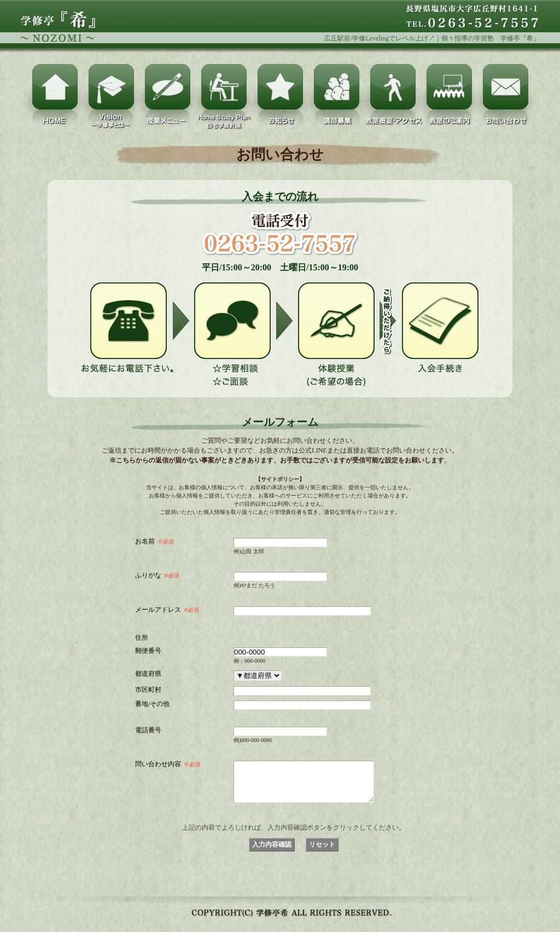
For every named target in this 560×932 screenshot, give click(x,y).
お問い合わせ (506, 87)
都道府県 (148, 673)
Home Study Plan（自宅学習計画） (224, 87)
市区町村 (148, 689)
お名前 (154, 541)
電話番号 (148, 730)
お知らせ (280, 87)
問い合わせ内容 (168, 764)
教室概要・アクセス (393, 87)
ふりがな (157, 575)
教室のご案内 (449, 87)
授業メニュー (168, 87)
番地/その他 (152, 704)
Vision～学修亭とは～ (111, 87)
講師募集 (337, 87)
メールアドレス (167, 610)
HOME (55, 87)
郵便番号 (148, 650)
